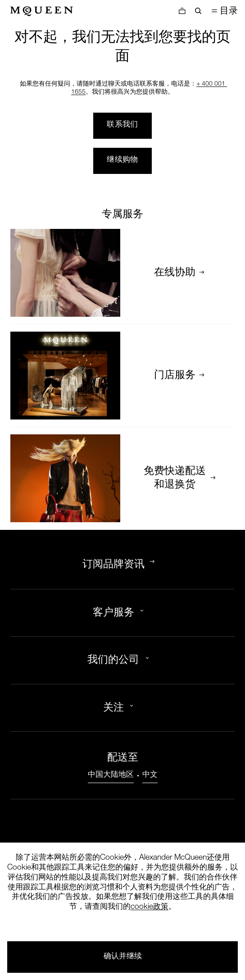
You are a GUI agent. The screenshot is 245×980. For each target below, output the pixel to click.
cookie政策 (150, 907)
